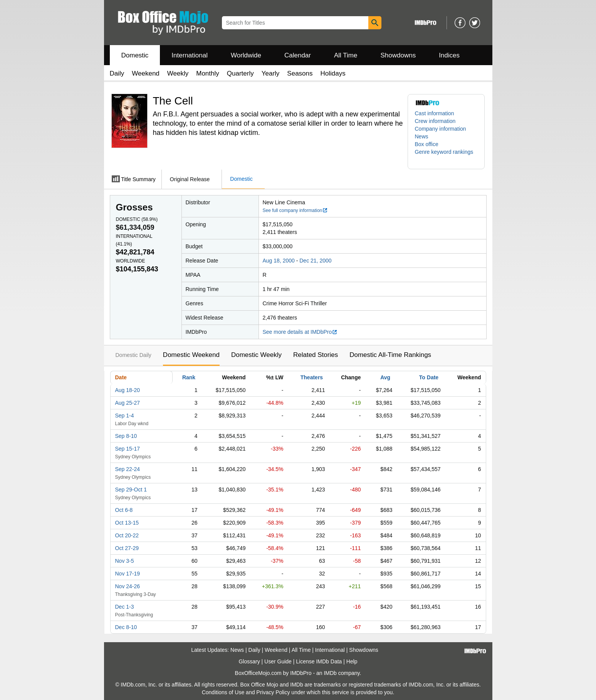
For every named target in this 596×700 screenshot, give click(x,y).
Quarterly (240, 73)
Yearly (271, 73)
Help (352, 661)
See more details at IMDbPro (300, 332)
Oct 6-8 (124, 510)
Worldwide (246, 55)
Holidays (333, 73)
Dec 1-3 (125, 607)
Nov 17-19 (128, 574)
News (422, 136)
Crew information (435, 121)
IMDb (330, 673)
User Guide (278, 661)
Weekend (146, 73)
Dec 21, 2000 (315, 261)
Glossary (249, 661)
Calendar (298, 55)
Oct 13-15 (127, 523)
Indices (449, 55)
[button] (446, 156)
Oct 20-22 (127, 535)
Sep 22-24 (128, 469)
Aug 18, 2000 (279, 261)
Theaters (312, 377)
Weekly (178, 73)
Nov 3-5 (125, 561)
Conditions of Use (223, 692)
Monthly (208, 73)
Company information (441, 129)
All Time (346, 55)
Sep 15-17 (128, 449)
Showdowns (398, 55)
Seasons (300, 73)
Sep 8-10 (126, 436)
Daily (117, 73)
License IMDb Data (319, 661)
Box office (427, 144)
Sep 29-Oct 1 (131, 490)
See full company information (295, 210)
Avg (385, 377)
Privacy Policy (273, 692)
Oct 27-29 (127, 548)
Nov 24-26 (128, 586)
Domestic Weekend (191, 355)
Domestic (135, 55)
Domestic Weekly (256, 355)
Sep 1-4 (125, 416)
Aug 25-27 (128, 403)
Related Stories (316, 355)
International (190, 55)
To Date (429, 377)
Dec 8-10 (126, 627)
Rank (189, 377)
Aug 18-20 (128, 390)
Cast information (435, 113)
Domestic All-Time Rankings (390, 355)
